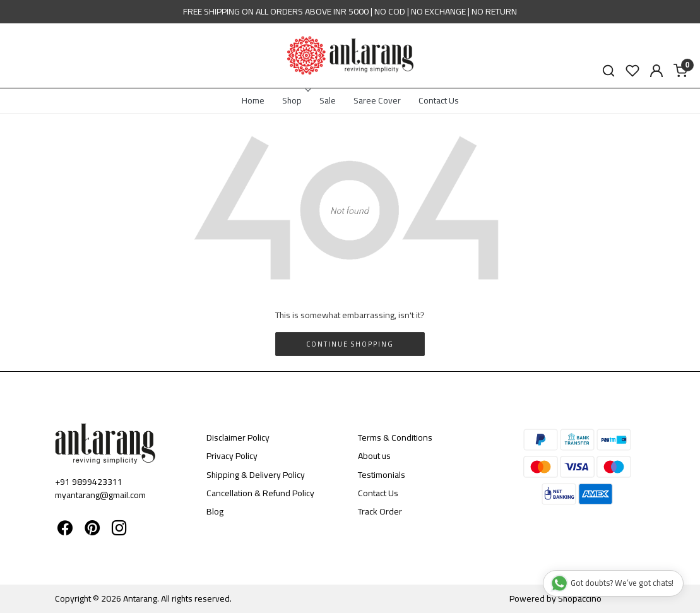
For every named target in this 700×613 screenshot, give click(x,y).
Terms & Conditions (395, 437)
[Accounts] (656, 71)
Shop (295, 100)
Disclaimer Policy (238, 437)
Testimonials (382, 475)
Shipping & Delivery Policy (256, 475)
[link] (608, 71)
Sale (328, 100)
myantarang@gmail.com (100, 495)
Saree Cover (377, 100)
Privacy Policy (232, 456)
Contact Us (439, 100)
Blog (215, 511)
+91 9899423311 (89, 482)
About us (374, 456)
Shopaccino (580, 598)
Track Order (380, 511)
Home (253, 100)
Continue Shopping (350, 344)
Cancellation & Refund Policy (260, 493)
